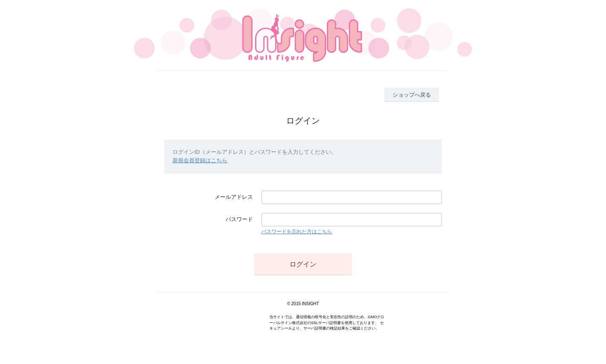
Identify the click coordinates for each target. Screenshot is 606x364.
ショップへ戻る (412, 95)
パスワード (239, 219)
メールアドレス (234, 197)
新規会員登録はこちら (200, 160)
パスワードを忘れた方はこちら (297, 232)
